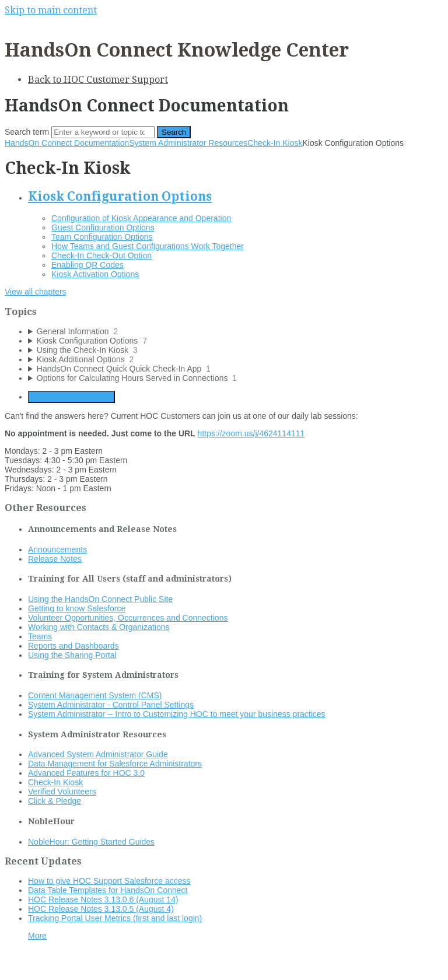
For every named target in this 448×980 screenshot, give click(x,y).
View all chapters (36, 292)
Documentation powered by (62, 965)
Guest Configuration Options (103, 228)
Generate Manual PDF (71, 397)
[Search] (103, 132)
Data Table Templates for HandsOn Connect (108, 890)
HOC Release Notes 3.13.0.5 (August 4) (101, 909)
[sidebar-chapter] (236, 331)
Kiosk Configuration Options (120, 196)
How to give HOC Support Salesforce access (109, 881)
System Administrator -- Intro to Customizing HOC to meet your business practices (177, 714)
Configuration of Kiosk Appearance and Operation (141, 218)
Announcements (57, 549)
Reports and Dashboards (73, 646)
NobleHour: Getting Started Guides (91, 842)
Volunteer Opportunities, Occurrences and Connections (128, 618)
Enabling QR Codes (87, 265)
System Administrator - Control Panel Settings (111, 705)
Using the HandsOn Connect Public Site (100, 599)
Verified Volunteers (62, 792)
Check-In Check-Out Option (101, 256)
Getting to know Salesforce (77, 608)
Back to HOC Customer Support (98, 80)
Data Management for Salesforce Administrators (115, 764)
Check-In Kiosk (275, 143)
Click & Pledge (55, 801)
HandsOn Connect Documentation (67, 143)
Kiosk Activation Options (95, 274)
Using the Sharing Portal (72, 655)
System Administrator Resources (188, 143)
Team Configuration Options (102, 237)
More (37, 936)
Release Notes (55, 559)
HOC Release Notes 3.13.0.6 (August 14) (103, 900)
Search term (27, 132)
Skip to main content (51, 10)
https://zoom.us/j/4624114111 (251, 433)
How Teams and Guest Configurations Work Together (148, 246)
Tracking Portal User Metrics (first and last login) (115, 918)
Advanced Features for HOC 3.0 (86, 773)
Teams (40, 636)
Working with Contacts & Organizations (99, 627)
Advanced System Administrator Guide (98, 754)
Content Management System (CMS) (95, 695)
